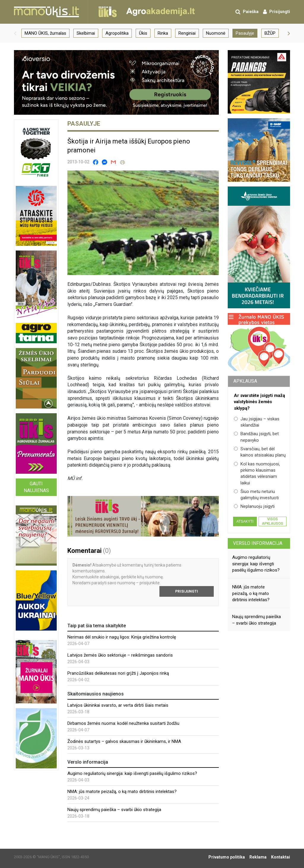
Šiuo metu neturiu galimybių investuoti (256, 495)
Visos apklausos (273, 521)
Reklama (258, 857)
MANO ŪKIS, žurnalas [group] (45, 33)
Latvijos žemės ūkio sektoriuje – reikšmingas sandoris (120, 655)
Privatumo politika (227, 857)
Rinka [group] (163, 33)
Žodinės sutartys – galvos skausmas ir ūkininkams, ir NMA (124, 741)
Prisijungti (187, 591)
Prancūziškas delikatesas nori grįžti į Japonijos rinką (118, 673)
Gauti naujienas (36, 487)
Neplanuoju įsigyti (254, 506)
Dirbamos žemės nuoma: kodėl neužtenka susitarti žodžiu (123, 723)
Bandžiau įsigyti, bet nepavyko (256, 437)
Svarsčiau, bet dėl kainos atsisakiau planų (260, 452)
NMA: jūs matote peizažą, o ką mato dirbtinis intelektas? (122, 792)
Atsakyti (245, 521)
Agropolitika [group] (117, 33)
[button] (15, 33)
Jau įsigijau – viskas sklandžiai (257, 422)
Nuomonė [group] (216, 33)
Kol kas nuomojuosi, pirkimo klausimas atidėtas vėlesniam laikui (257, 473)
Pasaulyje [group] (245, 33)
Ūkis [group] (143, 33)
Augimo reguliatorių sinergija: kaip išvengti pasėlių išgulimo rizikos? (132, 773)
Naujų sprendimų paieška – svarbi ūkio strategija (114, 810)
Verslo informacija (258, 543)
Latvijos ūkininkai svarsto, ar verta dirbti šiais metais (118, 705)
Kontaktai (281, 857)
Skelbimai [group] (86, 33)
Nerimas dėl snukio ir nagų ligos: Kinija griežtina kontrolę (122, 637)
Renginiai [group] (187, 33)
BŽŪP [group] (270, 33)
